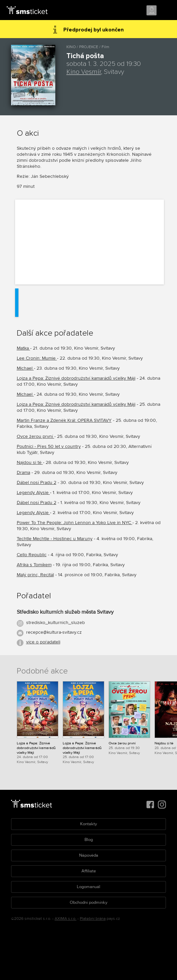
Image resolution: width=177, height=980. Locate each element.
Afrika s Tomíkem (34, 565)
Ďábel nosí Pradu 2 (37, 482)
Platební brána (93, 919)
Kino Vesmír (84, 72)
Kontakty (88, 824)
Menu (166, 11)
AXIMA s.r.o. (66, 919)
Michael (25, 368)
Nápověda (89, 855)
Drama (23, 472)
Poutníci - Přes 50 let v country (49, 446)
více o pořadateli (43, 642)
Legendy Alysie (33, 493)
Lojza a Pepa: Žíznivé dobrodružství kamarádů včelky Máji (76, 378)
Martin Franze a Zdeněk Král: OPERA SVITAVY (64, 420)
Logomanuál (88, 887)
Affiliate (89, 871)
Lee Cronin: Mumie (37, 358)
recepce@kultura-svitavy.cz (54, 632)
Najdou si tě (30, 462)
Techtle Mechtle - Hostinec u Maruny (55, 539)
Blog (89, 840)
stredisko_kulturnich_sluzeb (55, 623)
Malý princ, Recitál (35, 575)
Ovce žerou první (36, 436)
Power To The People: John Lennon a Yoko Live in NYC (75, 523)
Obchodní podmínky (88, 902)
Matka (23, 348)
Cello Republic (32, 555)
